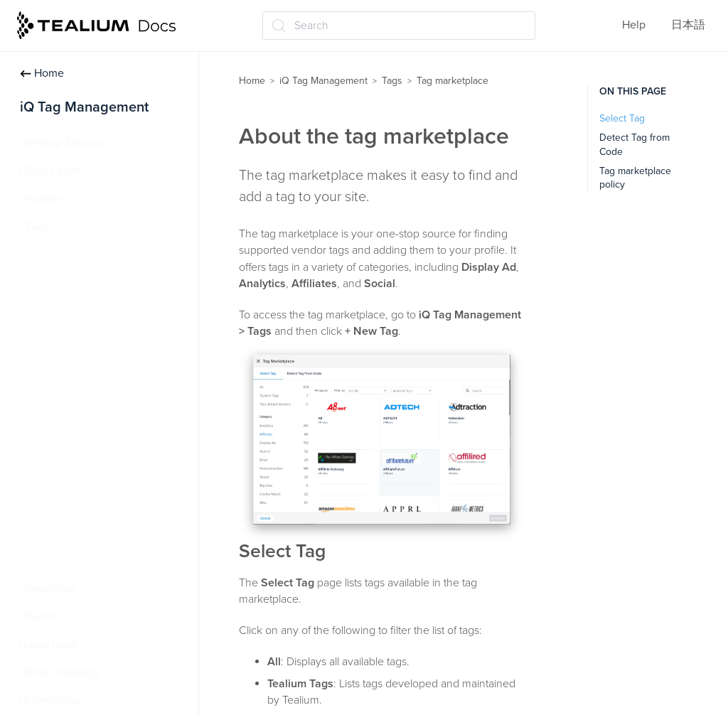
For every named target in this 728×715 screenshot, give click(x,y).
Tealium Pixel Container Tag (100, 477)
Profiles (44, 199)
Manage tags (63, 282)
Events (41, 616)
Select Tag (622, 118)
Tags (38, 227)
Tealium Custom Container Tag (107, 505)
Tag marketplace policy (95, 394)
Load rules (51, 645)
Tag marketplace (74, 310)
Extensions (52, 700)
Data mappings (63, 672)
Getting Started (63, 143)
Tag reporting (64, 533)
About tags (58, 254)
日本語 (688, 25)
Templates (50, 588)
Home (42, 73)
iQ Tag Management (323, 81)
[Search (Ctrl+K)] (399, 26)
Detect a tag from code (95, 366)
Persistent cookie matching (98, 561)
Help (634, 25)
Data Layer (52, 171)
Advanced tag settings (87, 421)
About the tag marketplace (105, 338)
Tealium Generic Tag (81, 449)
